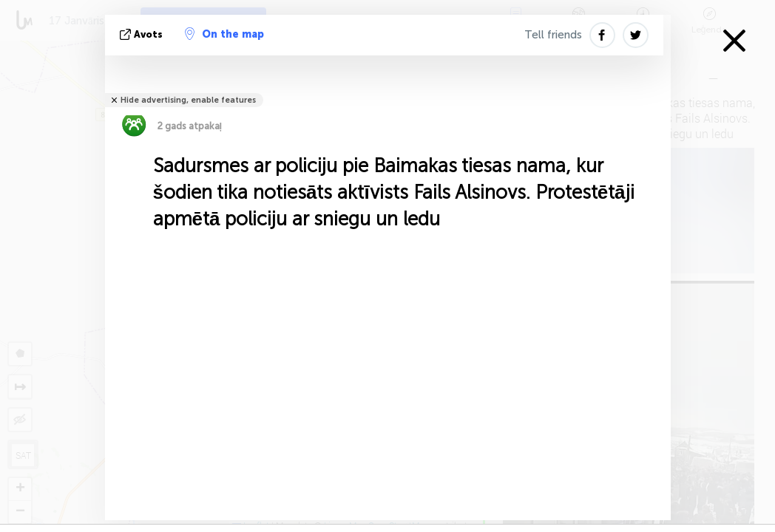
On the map (224, 34)
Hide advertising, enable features (188, 100)
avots (143, 34)
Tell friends (553, 35)
